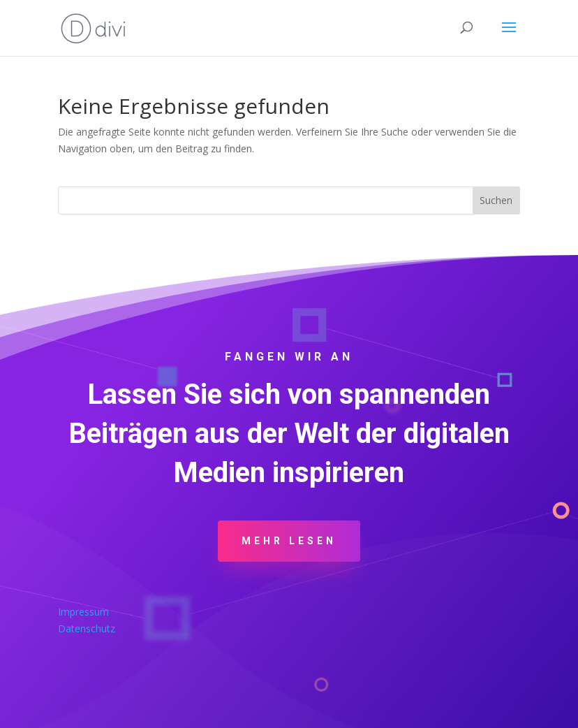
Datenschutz (87, 628)
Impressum (83, 612)
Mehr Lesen (289, 541)
